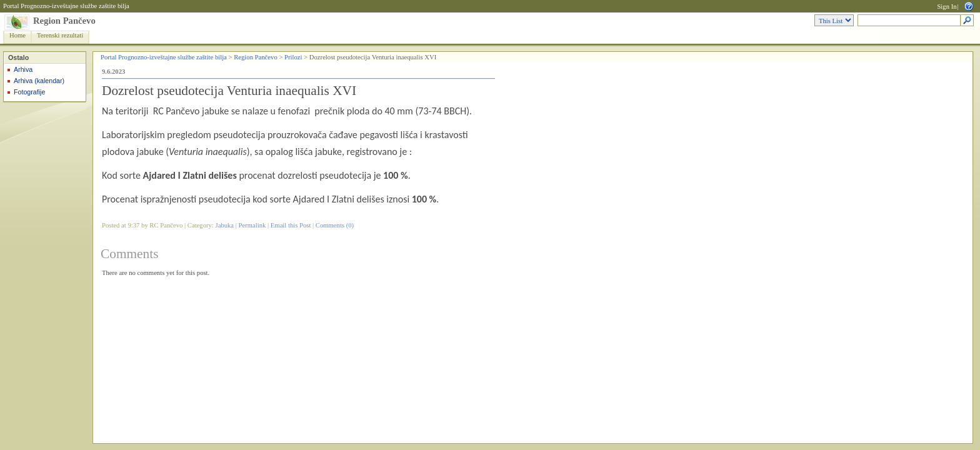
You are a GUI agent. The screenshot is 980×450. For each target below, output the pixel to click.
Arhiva (23, 69)
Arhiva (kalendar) (39, 81)
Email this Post (291, 225)
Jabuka (225, 225)
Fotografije (29, 92)
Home (17, 35)
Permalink (252, 225)
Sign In (947, 7)
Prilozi (293, 57)
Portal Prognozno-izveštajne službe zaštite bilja (66, 6)
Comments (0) (335, 225)
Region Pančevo (64, 21)
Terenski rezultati (60, 35)
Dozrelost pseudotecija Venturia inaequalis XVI (229, 91)
